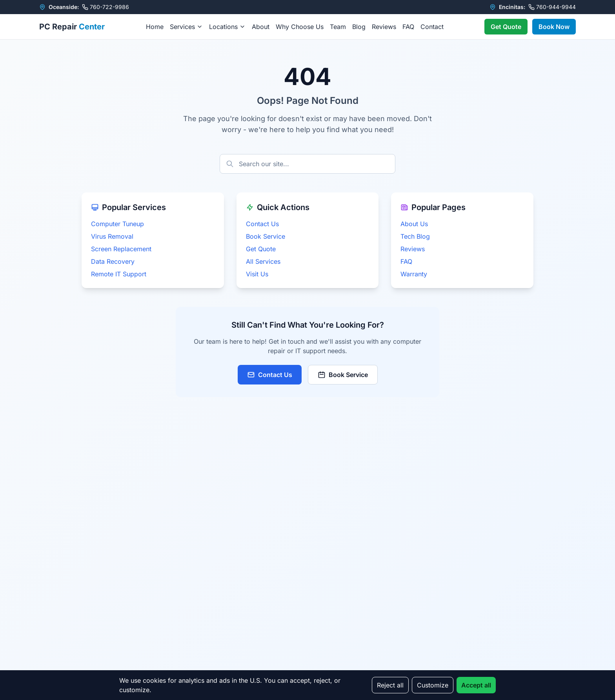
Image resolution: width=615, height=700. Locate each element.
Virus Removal (112, 236)
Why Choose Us (300, 27)
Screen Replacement (121, 249)
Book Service (266, 236)
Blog (359, 27)
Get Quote (506, 27)
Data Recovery (113, 261)
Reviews (384, 27)
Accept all (476, 685)
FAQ (408, 27)
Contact (432, 27)
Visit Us (257, 274)
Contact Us (262, 224)
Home (155, 27)
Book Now (554, 27)
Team (338, 27)
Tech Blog (415, 236)
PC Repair (72, 27)
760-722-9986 (106, 7)
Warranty (414, 274)
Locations (227, 27)
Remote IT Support (119, 274)
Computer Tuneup (117, 224)
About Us (414, 224)
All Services (263, 261)
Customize (433, 685)
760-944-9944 (552, 7)
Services (186, 27)
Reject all (390, 685)
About (261, 27)
